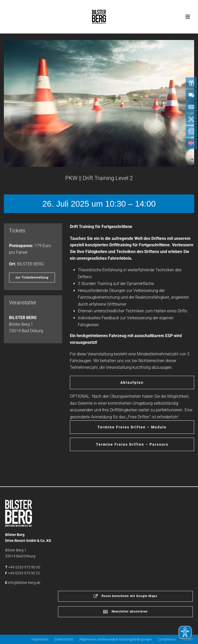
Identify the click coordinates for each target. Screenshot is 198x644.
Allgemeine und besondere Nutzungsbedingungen (116, 639)
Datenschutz (64, 639)
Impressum (40, 639)
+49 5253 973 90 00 (24, 567)
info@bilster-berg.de (24, 583)
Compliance (167, 639)
